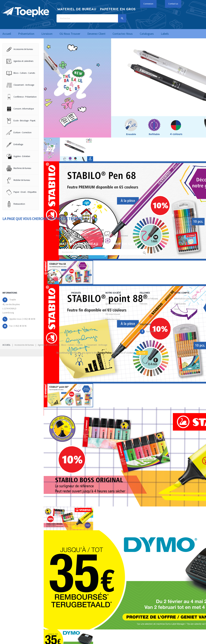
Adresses (178, 314)
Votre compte (182, 293)
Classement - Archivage (97, 345)
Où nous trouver (113, 314)
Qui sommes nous (114, 304)
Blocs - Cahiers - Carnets (72, 345)
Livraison (110, 299)
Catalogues (76, 299)
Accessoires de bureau (24, 345)
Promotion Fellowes (149, 299)
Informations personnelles (186, 299)
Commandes (180, 304)
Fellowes (144, 304)
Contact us (173, 4)
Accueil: (7, 345)
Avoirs (177, 309)
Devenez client (112, 309)
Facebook (151, 332)
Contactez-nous (113, 319)
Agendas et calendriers (48, 345)
